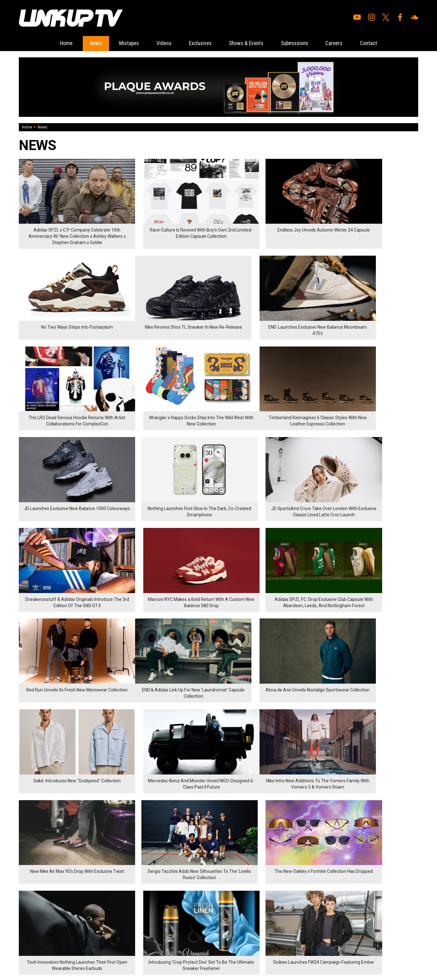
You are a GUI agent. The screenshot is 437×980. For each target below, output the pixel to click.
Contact (379, 43)
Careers (342, 43)
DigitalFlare (90, 941)
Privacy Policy (88, 908)
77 (78, 820)
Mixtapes (123, 43)
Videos (160, 43)
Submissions (300, 43)
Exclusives (199, 43)
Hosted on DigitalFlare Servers (42, 946)
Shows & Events (248, 43)
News (87, 43)
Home (55, 43)
